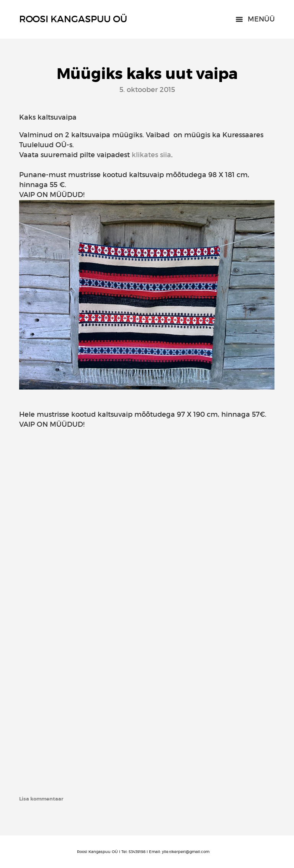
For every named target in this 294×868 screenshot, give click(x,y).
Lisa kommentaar (41, 799)
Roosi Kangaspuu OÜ (73, 19)
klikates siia (151, 155)
